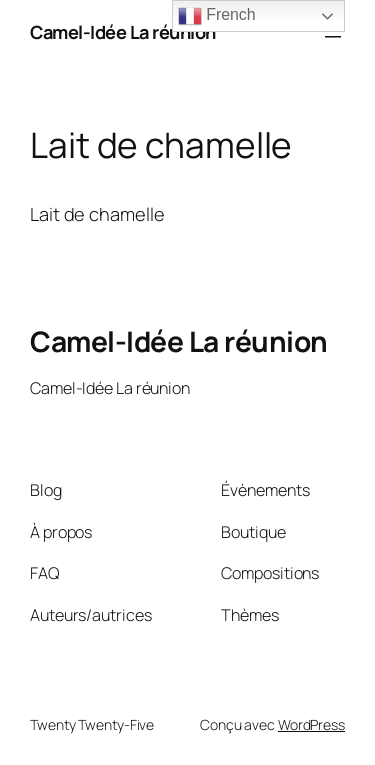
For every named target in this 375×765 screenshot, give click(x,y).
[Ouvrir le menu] (333, 33)
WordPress (311, 724)
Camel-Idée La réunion (123, 32)
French (217, 16)
